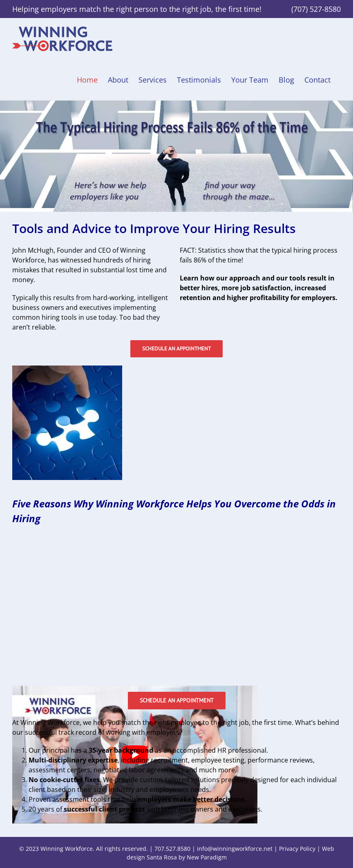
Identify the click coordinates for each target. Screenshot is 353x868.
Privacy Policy (297, 849)
